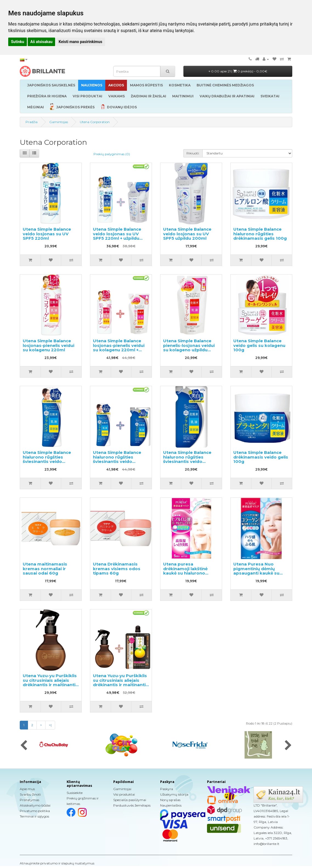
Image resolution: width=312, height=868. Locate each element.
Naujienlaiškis (171, 805)
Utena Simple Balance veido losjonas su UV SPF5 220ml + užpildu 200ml (117, 236)
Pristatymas (29, 800)
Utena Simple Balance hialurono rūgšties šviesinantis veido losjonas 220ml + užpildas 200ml (117, 461)
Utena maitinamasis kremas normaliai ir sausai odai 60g (45, 569)
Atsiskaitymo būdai (35, 805)
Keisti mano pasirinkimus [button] (80, 42)
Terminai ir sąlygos (34, 816)
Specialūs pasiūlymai (130, 800)
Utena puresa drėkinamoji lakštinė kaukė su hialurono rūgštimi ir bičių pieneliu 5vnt (189, 573)
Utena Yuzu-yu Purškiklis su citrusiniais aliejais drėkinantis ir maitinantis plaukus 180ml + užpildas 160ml (120, 685)
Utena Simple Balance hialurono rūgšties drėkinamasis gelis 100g (260, 234)
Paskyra (167, 789)
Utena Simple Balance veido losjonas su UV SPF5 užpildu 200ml (187, 234)
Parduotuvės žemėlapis (132, 805)
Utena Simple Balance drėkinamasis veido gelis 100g (261, 457)
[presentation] (24, 746)
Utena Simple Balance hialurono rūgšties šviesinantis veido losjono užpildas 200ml (189, 459)
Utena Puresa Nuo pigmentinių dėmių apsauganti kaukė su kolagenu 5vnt (256, 571)
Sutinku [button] (18, 42)
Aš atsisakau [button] (42, 42)
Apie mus (27, 789)
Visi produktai (124, 794)
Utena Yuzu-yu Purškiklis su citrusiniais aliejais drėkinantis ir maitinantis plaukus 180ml (50, 682)
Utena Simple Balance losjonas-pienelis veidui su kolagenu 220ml (49, 345)
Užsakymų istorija (174, 794)
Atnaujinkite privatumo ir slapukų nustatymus (57, 863)
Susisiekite (75, 793)
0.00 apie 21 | (238, 71)
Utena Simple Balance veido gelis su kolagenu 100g (259, 345)
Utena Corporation (95, 122)
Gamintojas (59, 122)
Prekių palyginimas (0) (112, 154)
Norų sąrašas (170, 800)
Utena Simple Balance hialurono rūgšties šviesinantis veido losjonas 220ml (47, 459)
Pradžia (32, 122)
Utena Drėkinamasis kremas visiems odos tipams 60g (117, 569)
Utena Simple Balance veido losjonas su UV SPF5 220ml (47, 234)
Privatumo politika (35, 811)
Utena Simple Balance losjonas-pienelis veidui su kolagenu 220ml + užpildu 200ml (119, 348)
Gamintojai (122, 789)
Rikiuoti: (193, 153)
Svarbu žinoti (30, 794)
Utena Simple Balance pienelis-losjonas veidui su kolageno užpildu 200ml (189, 348)
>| (50, 725)
